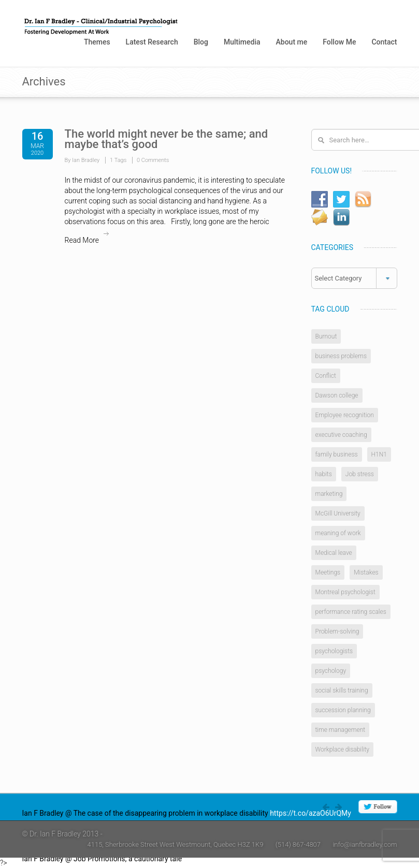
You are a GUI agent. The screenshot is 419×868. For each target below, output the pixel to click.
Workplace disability (342, 749)
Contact (384, 42)
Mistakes (366, 572)
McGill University (338, 513)
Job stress (360, 474)
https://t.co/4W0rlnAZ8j (222, 859)
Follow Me (339, 42)
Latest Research (152, 42)
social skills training (342, 690)
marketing (329, 494)
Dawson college (337, 395)
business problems (341, 356)
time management (341, 730)
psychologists (334, 651)
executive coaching (341, 435)
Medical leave (334, 553)
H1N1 (379, 454)
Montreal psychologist (345, 592)
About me (292, 42)
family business (337, 454)
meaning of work (338, 533)
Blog (201, 42)
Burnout (326, 336)
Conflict (326, 376)
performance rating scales (351, 612)
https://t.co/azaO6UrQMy (310, 813)
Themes (97, 42)
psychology (331, 671)
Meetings (328, 572)
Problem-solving (337, 631)
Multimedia (242, 42)
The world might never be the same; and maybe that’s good (167, 139)
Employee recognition (345, 415)
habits (324, 474)
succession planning (343, 710)
